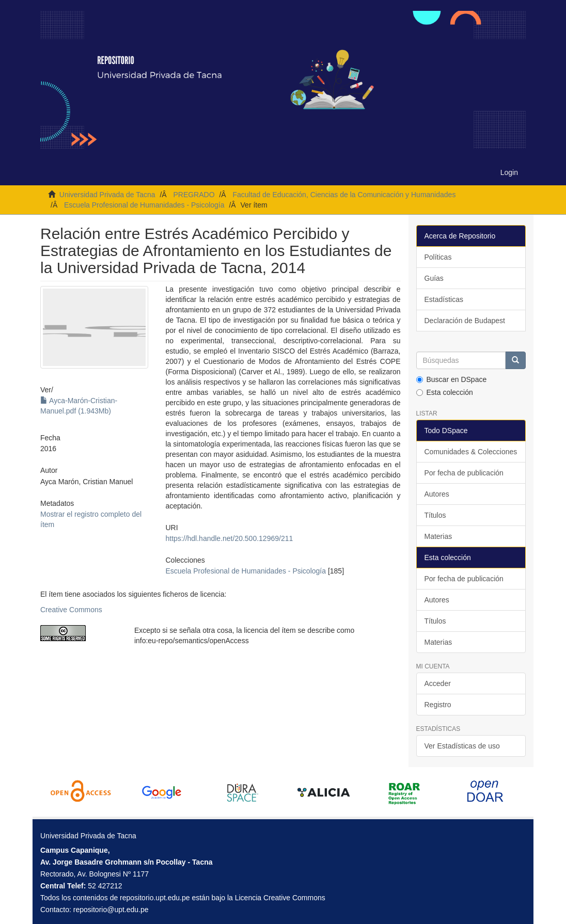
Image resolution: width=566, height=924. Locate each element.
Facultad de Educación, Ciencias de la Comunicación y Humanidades (344, 195)
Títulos (435, 515)
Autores (437, 494)
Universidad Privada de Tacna (107, 195)
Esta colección (445, 392)
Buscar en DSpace (452, 379)
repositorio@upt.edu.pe (111, 910)
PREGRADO (194, 195)
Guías (434, 278)
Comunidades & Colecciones (471, 452)
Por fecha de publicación (464, 473)
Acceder (438, 683)
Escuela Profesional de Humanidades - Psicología (144, 205)
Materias (438, 536)
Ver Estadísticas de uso (462, 746)
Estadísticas (444, 299)
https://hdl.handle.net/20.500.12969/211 (230, 538)
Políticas (438, 257)
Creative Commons (71, 610)
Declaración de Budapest (465, 321)
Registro (438, 705)
